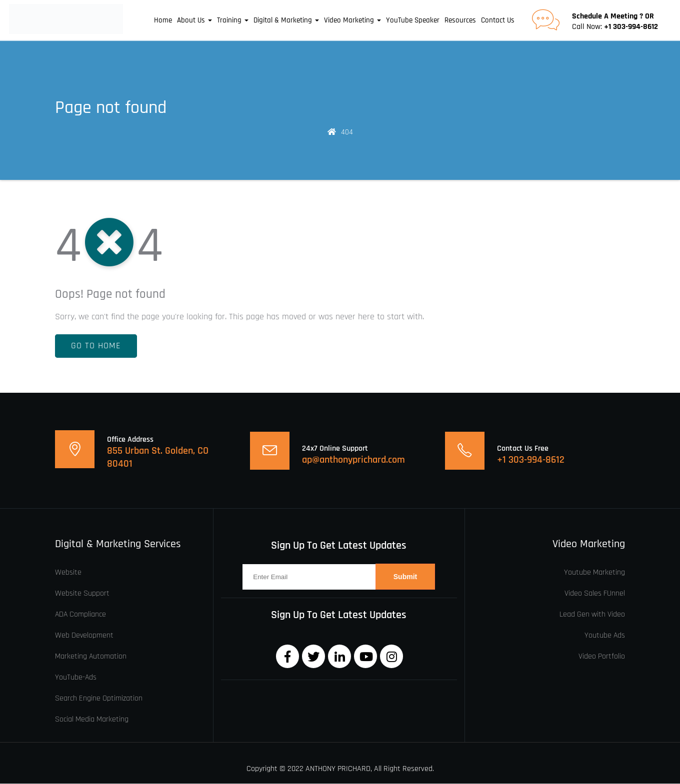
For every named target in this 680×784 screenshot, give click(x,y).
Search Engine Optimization (99, 699)
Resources (460, 21)
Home (163, 21)
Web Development (84, 636)
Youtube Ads (605, 636)
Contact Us (498, 21)
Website (68, 573)
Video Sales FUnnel (595, 594)
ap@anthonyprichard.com (353, 460)
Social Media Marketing (92, 720)
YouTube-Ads (76, 678)
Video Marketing (352, 21)
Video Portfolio (602, 657)
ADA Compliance (80, 615)
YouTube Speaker (413, 21)
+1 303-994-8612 (631, 27)
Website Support (82, 594)
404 (347, 133)
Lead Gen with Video (592, 615)
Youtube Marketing (594, 573)
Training (233, 21)
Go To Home (96, 346)
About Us (194, 21)
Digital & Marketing (286, 21)
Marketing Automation (91, 657)
